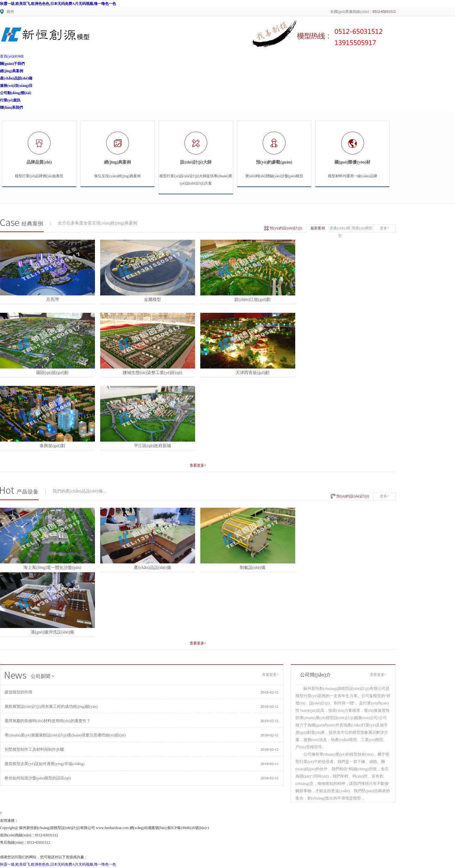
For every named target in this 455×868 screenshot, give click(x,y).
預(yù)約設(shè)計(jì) (286, 228)
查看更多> (198, 465)
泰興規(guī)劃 (52, 446)
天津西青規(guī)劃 (252, 373)
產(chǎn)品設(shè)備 (152, 568)
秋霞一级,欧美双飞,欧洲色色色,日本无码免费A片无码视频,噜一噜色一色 (58, 4)
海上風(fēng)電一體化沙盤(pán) (52, 568)
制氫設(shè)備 (253, 568)
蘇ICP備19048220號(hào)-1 (188, 828)
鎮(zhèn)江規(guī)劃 (252, 300)
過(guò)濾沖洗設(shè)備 (52, 632)
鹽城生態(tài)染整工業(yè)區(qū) (152, 373)
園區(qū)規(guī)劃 (52, 373)
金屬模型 (152, 300)
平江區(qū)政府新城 (152, 446)
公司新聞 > (30, 676)
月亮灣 (52, 300)
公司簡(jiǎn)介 (315, 675)
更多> (385, 228)
